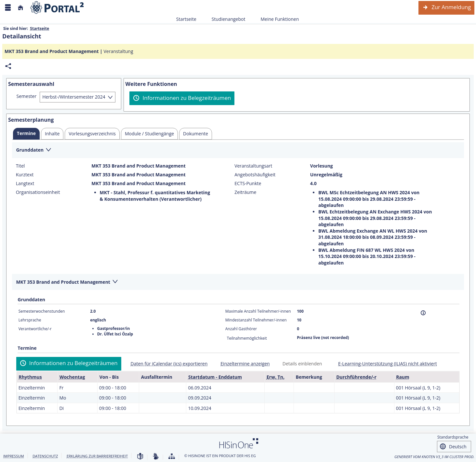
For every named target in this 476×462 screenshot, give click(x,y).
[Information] (423, 313)
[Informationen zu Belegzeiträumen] (182, 98)
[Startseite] (20, 8)
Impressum (14, 456)
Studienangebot (225, 19)
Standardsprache (453, 437)
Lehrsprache (30, 320)
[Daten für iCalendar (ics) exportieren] (167, 364)
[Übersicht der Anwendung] (172, 457)
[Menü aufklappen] (8, 8)
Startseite (186, 19)
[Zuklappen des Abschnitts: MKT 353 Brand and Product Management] (238, 282)
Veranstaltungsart (253, 166)
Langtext (25, 183)
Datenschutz (45, 456)
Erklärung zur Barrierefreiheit (97, 456)
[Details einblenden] (300, 364)
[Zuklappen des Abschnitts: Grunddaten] (238, 150)
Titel (20, 166)
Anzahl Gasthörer (241, 329)
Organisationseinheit (38, 192)
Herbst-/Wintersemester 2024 (74, 97)
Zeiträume (245, 192)
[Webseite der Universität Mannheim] (57, 8)
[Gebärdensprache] (156, 457)
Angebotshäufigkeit (255, 175)
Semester (27, 96)
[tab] (26, 134)
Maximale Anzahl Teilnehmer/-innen (258, 311)
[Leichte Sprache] (140, 457)
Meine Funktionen (276, 19)
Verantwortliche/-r (35, 329)
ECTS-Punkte (248, 183)
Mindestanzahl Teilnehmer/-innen (256, 320)
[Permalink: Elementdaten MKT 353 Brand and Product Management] (8, 66)
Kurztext (25, 175)
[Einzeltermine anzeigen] (242, 364)
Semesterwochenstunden (42, 311)
